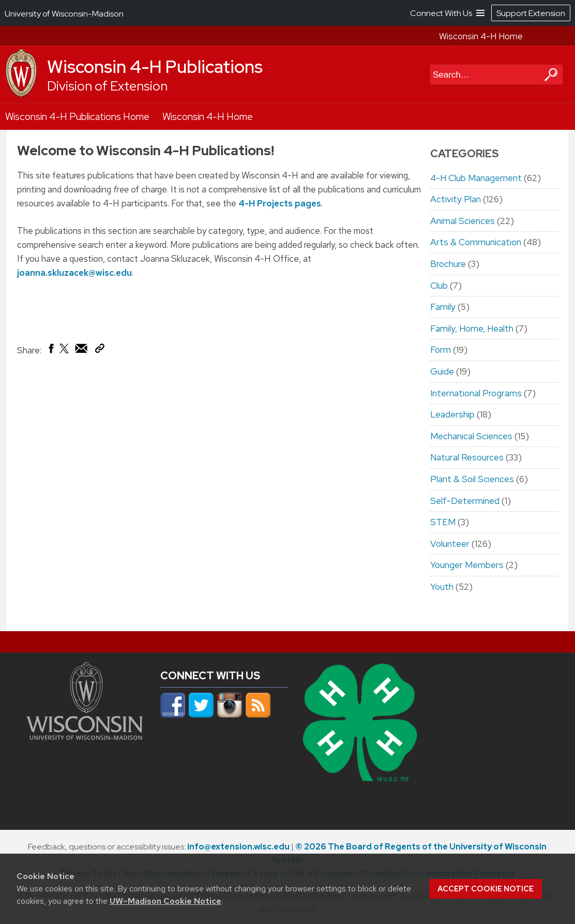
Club (439, 286)
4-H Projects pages (280, 203)
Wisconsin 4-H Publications (155, 67)
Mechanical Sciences (471, 436)
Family (443, 307)
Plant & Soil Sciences (472, 479)
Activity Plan (456, 199)
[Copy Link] (100, 350)
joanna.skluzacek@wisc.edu (74, 273)
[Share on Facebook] (50, 351)
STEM (443, 522)
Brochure (448, 264)
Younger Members (467, 565)
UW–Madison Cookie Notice (165, 901)
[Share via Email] (82, 351)
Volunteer (450, 544)
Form (441, 350)
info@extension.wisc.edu (238, 847)
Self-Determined (465, 501)
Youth (442, 587)
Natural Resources (467, 457)
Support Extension (531, 13)
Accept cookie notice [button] (486, 889)
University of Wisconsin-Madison (64, 14)
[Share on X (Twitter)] (65, 352)
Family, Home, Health (472, 329)
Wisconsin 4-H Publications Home (77, 117)
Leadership (452, 414)
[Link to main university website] (85, 737)
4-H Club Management (476, 178)
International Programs (476, 393)
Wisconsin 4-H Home (481, 36)
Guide (442, 371)
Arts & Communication (476, 242)
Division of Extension (107, 86)
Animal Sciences (463, 221)
